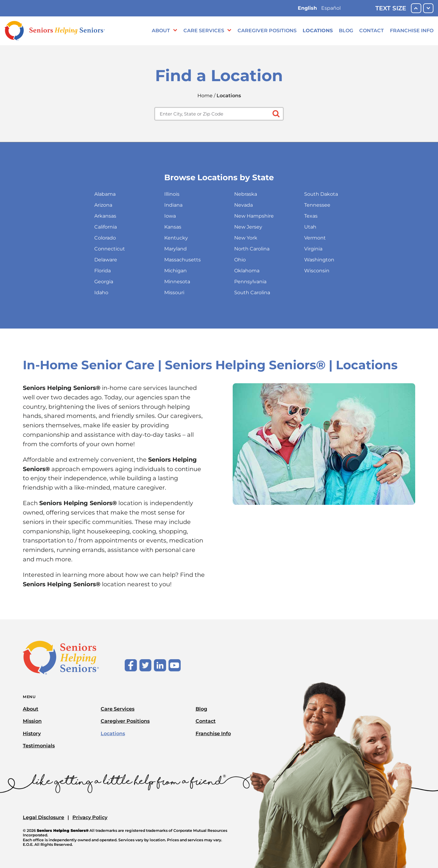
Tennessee (317, 205)
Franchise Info (412, 31)
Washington (319, 260)
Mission (32, 721)
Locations (318, 31)
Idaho (101, 293)
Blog (346, 31)
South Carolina (252, 293)
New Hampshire (254, 216)
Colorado (105, 238)
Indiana (173, 205)
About (161, 31)
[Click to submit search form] (275, 113)
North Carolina (252, 249)
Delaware (106, 260)
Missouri (174, 293)
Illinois (172, 194)
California (106, 227)
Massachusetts (182, 260)
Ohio (240, 260)
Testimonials (39, 746)
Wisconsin (317, 271)
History (32, 734)
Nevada (243, 205)
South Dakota (321, 194)
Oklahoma (247, 271)
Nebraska (246, 194)
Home (205, 96)
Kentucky (176, 238)
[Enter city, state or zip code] (219, 114)
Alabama (105, 194)
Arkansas (105, 216)
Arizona (103, 205)
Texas (311, 216)
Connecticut (110, 249)
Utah (310, 227)
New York (246, 238)
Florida (103, 271)
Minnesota (177, 282)
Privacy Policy (90, 817)
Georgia (104, 282)
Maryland (176, 249)
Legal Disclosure (43, 817)
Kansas (173, 227)
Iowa (170, 216)
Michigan (176, 271)
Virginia (313, 249)
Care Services (204, 31)
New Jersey (248, 227)
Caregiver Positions (267, 31)
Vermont (315, 238)
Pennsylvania (250, 282)
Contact (372, 31)
